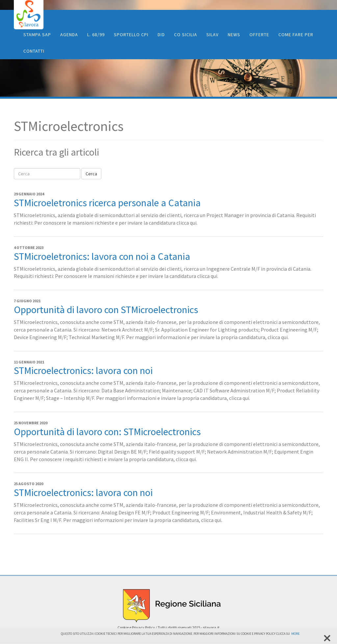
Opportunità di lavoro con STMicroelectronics (106, 310)
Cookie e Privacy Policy (136, 627)
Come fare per (296, 35)
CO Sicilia (186, 35)
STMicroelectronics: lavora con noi (83, 370)
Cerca (91, 174)
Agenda (69, 35)
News (234, 35)
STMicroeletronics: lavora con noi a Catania (102, 256)
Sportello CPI (131, 35)
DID (161, 35)
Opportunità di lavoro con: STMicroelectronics (107, 432)
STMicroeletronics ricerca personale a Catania (107, 203)
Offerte (259, 35)
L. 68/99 (96, 35)
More (295, 634)
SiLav (212, 35)
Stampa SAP (37, 35)
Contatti (34, 51)
